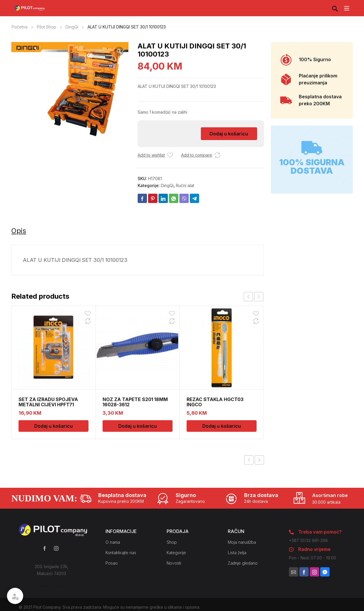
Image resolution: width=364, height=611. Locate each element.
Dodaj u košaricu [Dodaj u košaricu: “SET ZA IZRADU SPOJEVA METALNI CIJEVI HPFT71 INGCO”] (53, 426)
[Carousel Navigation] (254, 297)
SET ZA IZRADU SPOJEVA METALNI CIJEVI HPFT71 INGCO (48, 405)
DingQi (72, 27)
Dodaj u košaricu (229, 134)
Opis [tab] (19, 231)
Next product (259, 460)
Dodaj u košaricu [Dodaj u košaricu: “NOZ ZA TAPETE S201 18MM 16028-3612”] (138, 426)
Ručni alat (185, 185)
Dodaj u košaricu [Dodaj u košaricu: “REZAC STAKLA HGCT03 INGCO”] (222, 426)
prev (248, 297)
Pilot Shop (47, 27)
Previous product (249, 460)
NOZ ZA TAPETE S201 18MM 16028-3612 (135, 402)
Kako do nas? (52, 585)
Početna (20, 27)
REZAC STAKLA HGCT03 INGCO (215, 402)
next (259, 297)
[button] (119, 51)
